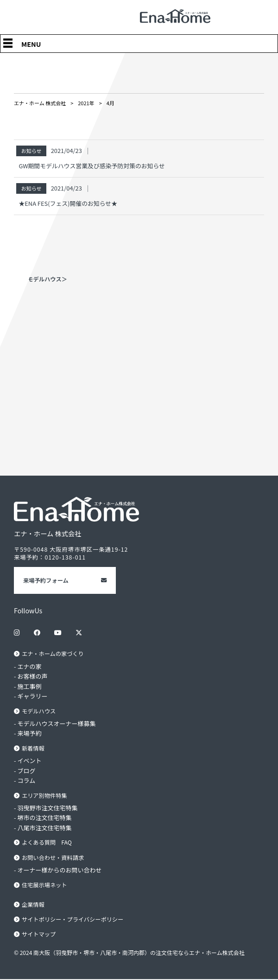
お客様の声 (33, 676)
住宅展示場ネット (44, 885)
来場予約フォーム (46, 580)
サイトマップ (39, 935)
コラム (27, 781)
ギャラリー (33, 696)
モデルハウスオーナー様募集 (57, 723)
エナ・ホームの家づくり (53, 654)
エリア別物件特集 (44, 795)
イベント (30, 761)
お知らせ (31, 151)
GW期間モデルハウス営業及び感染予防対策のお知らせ (92, 166)
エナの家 (30, 666)
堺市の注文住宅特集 (45, 818)
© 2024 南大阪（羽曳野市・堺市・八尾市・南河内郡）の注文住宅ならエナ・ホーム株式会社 (129, 953)
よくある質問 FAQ (47, 843)
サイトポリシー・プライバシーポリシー (73, 920)
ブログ (27, 771)
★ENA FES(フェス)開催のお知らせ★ (68, 203)
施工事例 (30, 686)
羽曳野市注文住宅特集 (48, 808)
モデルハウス (39, 711)
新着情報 (33, 748)
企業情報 (33, 905)
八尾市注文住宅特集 (45, 828)
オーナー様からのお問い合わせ (60, 870)
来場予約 (30, 734)
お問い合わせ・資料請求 (53, 858)
